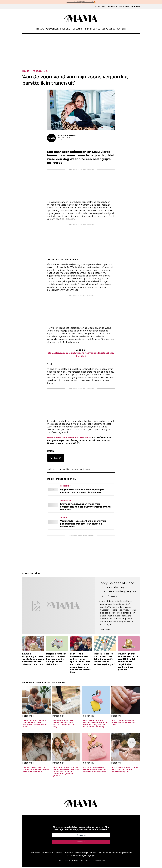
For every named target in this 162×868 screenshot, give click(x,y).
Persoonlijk (52, 29)
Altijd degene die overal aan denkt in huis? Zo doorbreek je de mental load (35, 724)
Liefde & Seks (108, 29)
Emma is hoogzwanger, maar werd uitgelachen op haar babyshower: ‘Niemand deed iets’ (85, 507)
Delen (56, 459)
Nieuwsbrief (101, 7)
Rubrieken (66, 29)
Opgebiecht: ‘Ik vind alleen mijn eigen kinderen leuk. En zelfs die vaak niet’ (82, 492)
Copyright (69, 853)
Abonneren (35, 853)
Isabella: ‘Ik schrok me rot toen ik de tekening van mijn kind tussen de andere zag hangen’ (104, 660)
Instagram (124, 7)
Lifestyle (95, 29)
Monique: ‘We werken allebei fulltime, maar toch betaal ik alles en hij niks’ (95, 770)
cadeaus (51, 470)
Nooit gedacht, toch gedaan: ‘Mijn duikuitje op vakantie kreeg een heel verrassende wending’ (95, 724)
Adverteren (47, 853)
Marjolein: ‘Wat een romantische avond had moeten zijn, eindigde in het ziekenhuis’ (56, 660)
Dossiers (121, 29)
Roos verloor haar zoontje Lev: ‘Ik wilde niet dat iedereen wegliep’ (125, 770)
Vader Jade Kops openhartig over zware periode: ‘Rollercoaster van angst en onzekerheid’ (83, 524)
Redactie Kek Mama (67, 136)
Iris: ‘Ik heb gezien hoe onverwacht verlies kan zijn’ (124, 723)
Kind (86, 29)
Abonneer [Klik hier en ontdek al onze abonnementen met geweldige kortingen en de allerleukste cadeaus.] (135, 7)
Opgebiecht (65, 487)
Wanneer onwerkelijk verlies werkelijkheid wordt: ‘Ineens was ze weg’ (64, 724)
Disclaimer (80, 853)
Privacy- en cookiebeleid (110, 853)
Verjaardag (87, 470)
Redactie (128, 853)
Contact (58, 853)
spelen (76, 470)
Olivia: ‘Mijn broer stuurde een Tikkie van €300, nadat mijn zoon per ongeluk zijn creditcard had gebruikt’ (128, 662)
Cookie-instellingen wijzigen (81, 856)
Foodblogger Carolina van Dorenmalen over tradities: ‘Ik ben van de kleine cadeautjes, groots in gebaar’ (66, 772)
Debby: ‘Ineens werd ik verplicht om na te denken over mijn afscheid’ (36, 770)
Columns (78, 29)
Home (26, 71)
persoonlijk (64, 470)
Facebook (113, 7)
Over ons (92, 853)
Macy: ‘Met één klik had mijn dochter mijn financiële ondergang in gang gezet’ (118, 590)
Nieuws (40, 29)
